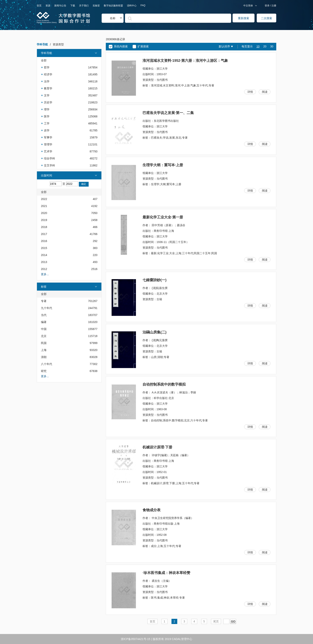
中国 (44, 329)
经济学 (48, 74)
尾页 (216, 621)
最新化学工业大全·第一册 (163, 217)
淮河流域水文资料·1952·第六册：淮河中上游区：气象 (185, 61)
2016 (44, 241)
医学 (47, 116)
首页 (39, 6)
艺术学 (48, 151)
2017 (44, 234)
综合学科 (50, 158)
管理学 (48, 144)
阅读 (265, 92)
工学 (47, 123)
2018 (44, 227)
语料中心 (132, 6)
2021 (44, 206)
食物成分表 (152, 510)
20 (265, 46)
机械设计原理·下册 (157, 447)
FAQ (143, 5)
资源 (48, 6)
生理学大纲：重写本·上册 (163, 165)
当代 (44, 315)
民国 (44, 343)
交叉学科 (50, 165)
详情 (250, 92)
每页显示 (247, 46)
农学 (47, 130)
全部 (44, 60)
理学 (47, 109)
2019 (44, 220)
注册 (274, 6)
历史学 (48, 102)
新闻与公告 (60, 6)
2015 (44, 248)
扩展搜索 (143, 46)
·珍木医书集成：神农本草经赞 (166, 573)
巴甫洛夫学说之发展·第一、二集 (168, 113)
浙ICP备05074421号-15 (136, 639)
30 (272, 46)
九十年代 (47, 308)
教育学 (48, 88)
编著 (44, 322)
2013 (44, 262)
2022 (44, 199)
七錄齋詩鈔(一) (155, 280)
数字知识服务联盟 (113, 6)
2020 (44, 213)
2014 (44, 255)
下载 (73, 6)
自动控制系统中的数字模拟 (164, 384)
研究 (44, 371)
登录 (267, 6)
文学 (47, 95)
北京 (44, 336)
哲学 (47, 67)
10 (258, 46)
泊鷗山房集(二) (155, 332)
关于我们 (84, 6)
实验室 (96, 6)
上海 (44, 350)
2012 (44, 269)
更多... (45, 274)
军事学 (48, 137)
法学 (47, 81)
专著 (44, 301)
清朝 (44, 357)
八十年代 (47, 364)
